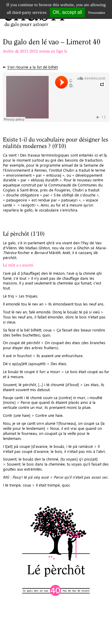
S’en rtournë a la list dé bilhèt (33, 67)
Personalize (97, 13)
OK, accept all (67, 12)
